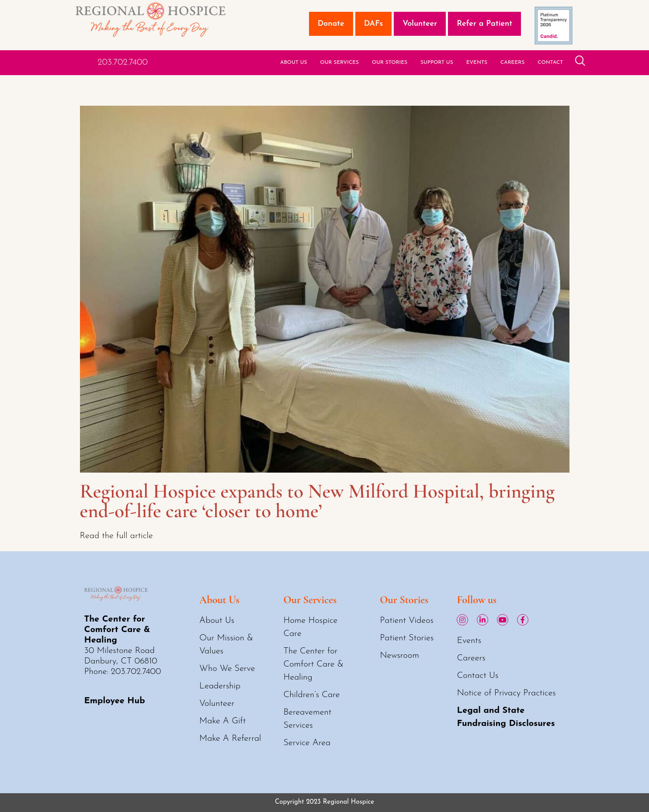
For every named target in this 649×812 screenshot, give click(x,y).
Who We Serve (227, 669)
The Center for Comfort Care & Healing (313, 664)
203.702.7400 (122, 62)
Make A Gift (222, 721)
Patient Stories (407, 638)
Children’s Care (311, 695)
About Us (293, 62)
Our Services (339, 62)
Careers (512, 62)
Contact (550, 62)
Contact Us (477, 676)
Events (477, 62)
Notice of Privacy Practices (506, 693)
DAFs (374, 24)
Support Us (437, 62)
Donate (331, 24)
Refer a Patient (484, 24)
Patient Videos (407, 621)
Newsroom (399, 656)
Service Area (307, 743)
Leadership (220, 686)
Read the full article (116, 536)
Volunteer (420, 24)
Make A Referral (230, 739)
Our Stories (390, 62)
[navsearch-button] (580, 62)
